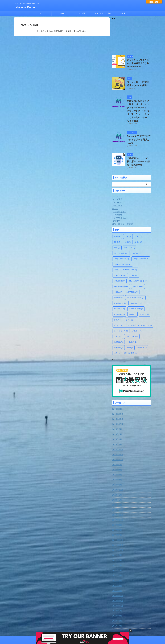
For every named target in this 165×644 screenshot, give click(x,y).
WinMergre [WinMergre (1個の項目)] (119, 302)
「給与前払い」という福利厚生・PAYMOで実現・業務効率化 (139, 150)
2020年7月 (116, 603)
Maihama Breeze (26, 7)
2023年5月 (116, 492)
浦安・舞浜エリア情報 (103, 13)
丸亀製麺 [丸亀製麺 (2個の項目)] (119, 330)
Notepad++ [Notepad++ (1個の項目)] (138, 274)
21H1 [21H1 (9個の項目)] (128, 224)
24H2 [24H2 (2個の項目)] (139, 230)
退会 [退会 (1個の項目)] (117, 341)
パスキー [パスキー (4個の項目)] (137, 319)
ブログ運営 (82, 13)
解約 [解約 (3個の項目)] (130, 335)
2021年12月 (117, 527)
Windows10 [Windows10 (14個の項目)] (136, 291)
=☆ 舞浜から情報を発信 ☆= (82, 632)
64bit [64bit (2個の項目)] (117, 235)
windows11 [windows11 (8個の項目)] (119, 296)
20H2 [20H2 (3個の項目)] (117, 224)
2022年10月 (117, 507)
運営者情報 (103, 627)
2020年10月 (117, 593)
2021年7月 (116, 552)
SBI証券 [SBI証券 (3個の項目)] (118, 285)
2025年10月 (117, 411)
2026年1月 (116, 396)
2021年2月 (116, 573)
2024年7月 (116, 462)
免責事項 (61, 627)
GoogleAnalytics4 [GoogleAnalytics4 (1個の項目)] (141, 246)
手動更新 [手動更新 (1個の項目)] (132, 330)
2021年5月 (116, 562)
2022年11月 (117, 502)
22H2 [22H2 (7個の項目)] (117, 230)
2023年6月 (116, 487)
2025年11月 (117, 406)
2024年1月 (116, 472)
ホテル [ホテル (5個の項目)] (118, 324)
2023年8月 (116, 482)
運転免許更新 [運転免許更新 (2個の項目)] (130, 341)
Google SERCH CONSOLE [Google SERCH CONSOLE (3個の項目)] (125, 257)
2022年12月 (117, 497)
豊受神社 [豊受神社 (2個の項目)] (142, 335)
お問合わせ (72, 627)
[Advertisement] (131, 36)
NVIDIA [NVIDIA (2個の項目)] (118, 280)
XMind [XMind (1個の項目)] (133, 302)
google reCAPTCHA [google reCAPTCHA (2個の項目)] (123, 252)
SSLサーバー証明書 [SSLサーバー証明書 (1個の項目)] (135, 285)
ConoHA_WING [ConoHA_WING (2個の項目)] (121, 241)
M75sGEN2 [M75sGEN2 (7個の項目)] (120, 269)
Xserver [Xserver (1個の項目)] (144, 302)
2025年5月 (116, 426)
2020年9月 (116, 598)
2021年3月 (116, 568)
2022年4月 (116, 512)
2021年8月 (116, 547)
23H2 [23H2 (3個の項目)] (128, 230)
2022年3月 (116, 517)
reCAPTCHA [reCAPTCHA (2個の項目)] (132, 280)
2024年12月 (117, 437)
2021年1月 (116, 578)
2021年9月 (116, 542)
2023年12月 (117, 477)
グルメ (62, 13)
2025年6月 (116, 421)
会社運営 (124, 13)
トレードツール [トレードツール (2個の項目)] (121, 319)
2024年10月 (117, 447)
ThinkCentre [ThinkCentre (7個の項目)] (120, 291)
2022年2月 (116, 522)
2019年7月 (116, 613)
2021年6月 (116, 557)
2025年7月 (116, 416)
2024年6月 (116, 467)
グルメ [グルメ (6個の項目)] (118, 307)
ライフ (41, 13)
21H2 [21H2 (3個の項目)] (139, 224)
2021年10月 (117, 537)
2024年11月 (117, 442)
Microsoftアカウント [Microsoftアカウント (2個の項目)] (138, 269)
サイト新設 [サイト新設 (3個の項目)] (131, 307)
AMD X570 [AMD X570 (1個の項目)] (130, 235)
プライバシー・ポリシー (87, 627)
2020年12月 (117, 583)
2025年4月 (116, 431)
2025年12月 (117, 401)
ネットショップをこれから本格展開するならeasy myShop (139, 63)
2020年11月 (117, 588)
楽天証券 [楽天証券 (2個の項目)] (119, 335)
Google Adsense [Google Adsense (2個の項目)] (121, 246)
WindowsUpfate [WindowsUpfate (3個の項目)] (136, 296)
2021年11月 (117, 532)
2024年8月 (116, 457)
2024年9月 (116, 452)
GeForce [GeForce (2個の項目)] (137, 241)
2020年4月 (116, 608)
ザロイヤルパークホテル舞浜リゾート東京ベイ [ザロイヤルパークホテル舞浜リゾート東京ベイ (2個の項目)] (133, 313)
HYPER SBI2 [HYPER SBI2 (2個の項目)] (120, 263)
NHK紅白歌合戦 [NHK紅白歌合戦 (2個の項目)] (121, 274)
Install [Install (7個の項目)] (134, 263)
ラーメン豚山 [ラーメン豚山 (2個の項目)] (132, 324)
